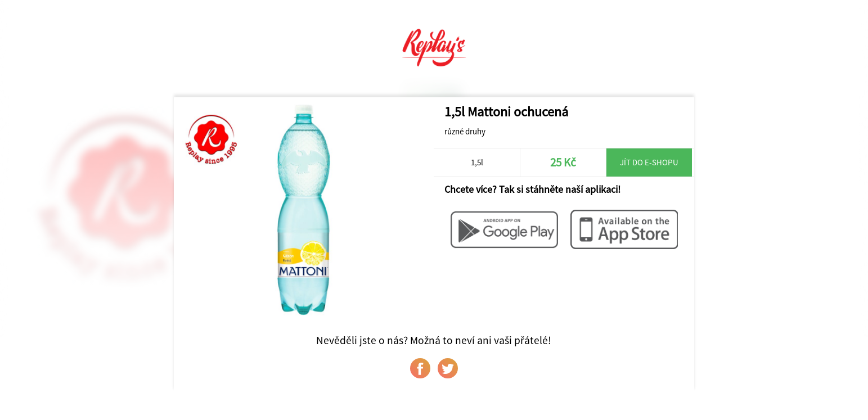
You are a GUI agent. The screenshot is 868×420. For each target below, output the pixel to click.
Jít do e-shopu (649, 162)
